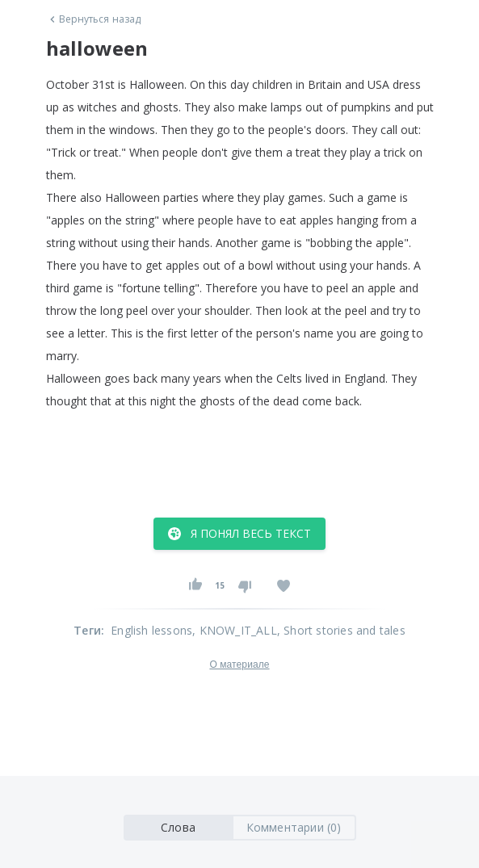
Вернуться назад (94, 19)
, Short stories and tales (341, 630)
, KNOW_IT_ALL (235, 630)
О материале (239, 665)
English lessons (151, 630)
